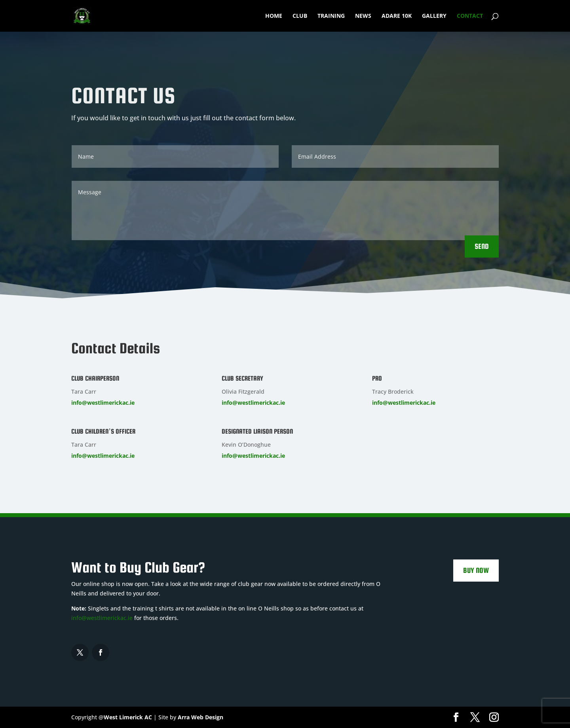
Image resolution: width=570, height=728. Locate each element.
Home (274, 16)
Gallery (434, 16)
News (363, 16)
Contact (470, 16)
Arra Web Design (200, 717)
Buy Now (476, 570)
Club (300, 16)
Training (331, 16)
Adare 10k (397, 16)
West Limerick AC (128, 717)
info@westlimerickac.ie (103, 403)
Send (482, 246)
